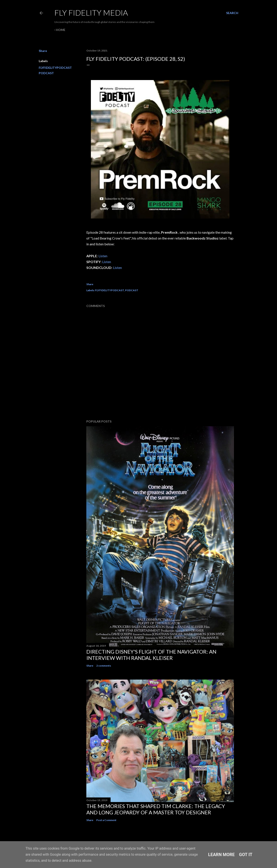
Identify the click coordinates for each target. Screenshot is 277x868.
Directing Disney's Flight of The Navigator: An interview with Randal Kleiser (151, 655)
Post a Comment (106, 820)
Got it (246, 855)
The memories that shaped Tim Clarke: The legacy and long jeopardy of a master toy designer (156, 809)
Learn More (221, 855)
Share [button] (43, 51)
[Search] (232, 13)
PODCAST (46, 73)
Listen (103, 256)
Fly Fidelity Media (91, 13)
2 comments (104, 666)
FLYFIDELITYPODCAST (55, 68)
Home (61, 30)
